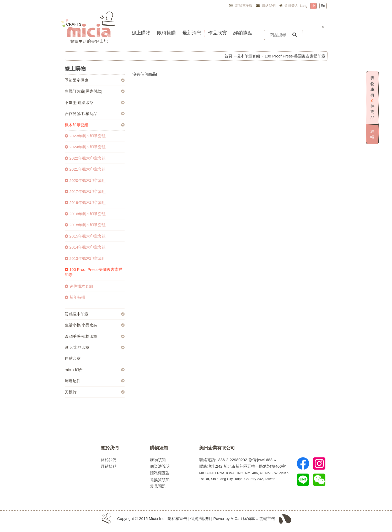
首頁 (228, 56)
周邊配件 (73, 381)
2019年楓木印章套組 (85, 202)
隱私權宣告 (160, 473)
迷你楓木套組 (79, 286)
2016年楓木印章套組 (85, 214)
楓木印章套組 (248, 56)
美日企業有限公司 (217, 448)
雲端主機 (267, 518)
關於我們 (110, 448)
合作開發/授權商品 (81, 114)
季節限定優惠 (77, 80)
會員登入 (289, 6)
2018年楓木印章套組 (85, 225)
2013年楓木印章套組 (85, 258)
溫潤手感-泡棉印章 (81, 336)
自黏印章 (73, 358)
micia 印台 (74, 370)
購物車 (249, 518)
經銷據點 (109, 466)
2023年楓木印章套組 (85, 136)
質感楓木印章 (77, 314)
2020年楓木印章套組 (85, 180)
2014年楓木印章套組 (85, 247)
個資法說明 (160, 466)
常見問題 (158, 486)
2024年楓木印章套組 (85, 147)
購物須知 (159, 448)
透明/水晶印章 (77, 347)
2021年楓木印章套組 (85, 169)
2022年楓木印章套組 (85, 158)
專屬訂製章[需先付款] (84, 91)
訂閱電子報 (241, 6)
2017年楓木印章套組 (85, 191)
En (323, 6)
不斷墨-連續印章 (79, 102)
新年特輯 (75, 297)
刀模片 (71, 392)
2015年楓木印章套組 (85, 236)
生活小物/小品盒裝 (81, 325)
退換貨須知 (160, 480)
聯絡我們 (266, 6)
